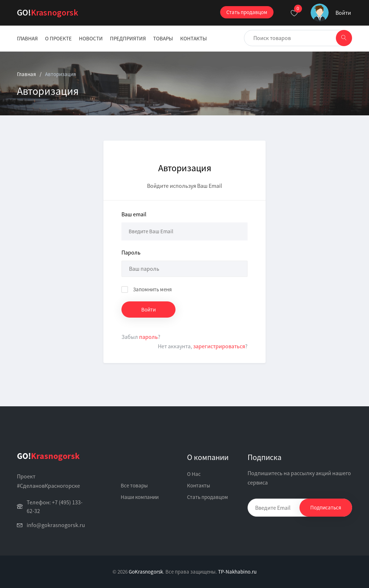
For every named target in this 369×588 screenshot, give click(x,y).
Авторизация (61, 74)
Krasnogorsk (48, 12)
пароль (148, 337)
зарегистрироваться (219, 346)
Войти (343, 13)
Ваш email (134, 214)
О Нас (194, 474)
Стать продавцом (247, 12)
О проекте (58, 38)
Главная (27, 38)
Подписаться (326, 507)
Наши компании (140, 497)
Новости (91, 38)
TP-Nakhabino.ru (237, 572)
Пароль (131, 252)
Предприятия (128, 38)
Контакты (194, 38)
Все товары (134, 485)
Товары (163, 38)
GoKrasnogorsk (146, 572)
